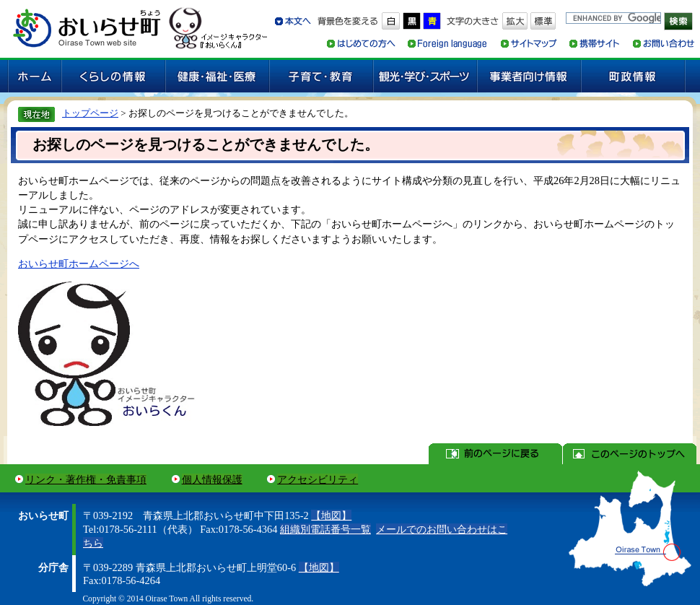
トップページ (90, 113)
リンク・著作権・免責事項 (86, 479)
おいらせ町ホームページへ (79, 264)
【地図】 (331, 515)
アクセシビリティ (318, 479)
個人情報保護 (212, 479)
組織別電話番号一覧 (325, 529)
